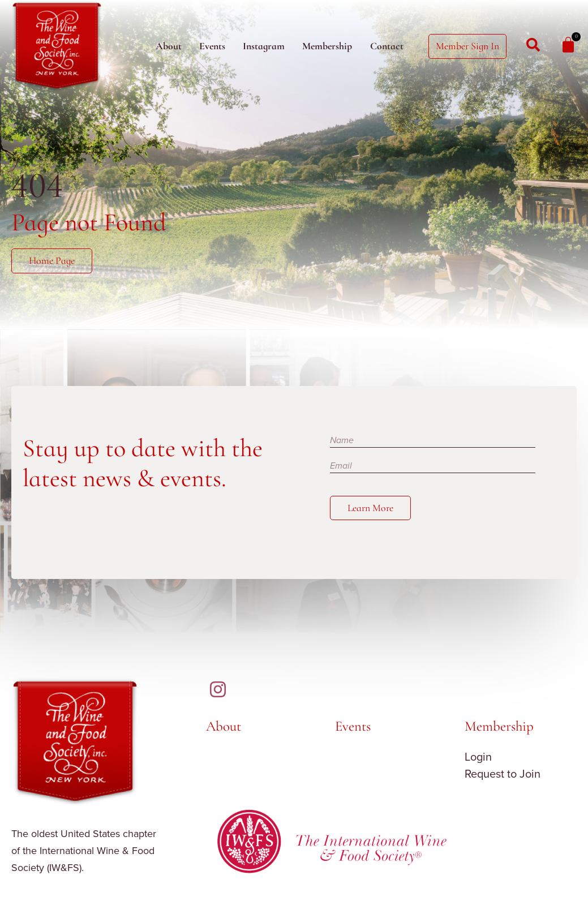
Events (212, 46)
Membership (327, 46)
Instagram (264, 46)
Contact (387, 46)
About (169, 46)
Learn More (370, 508)
